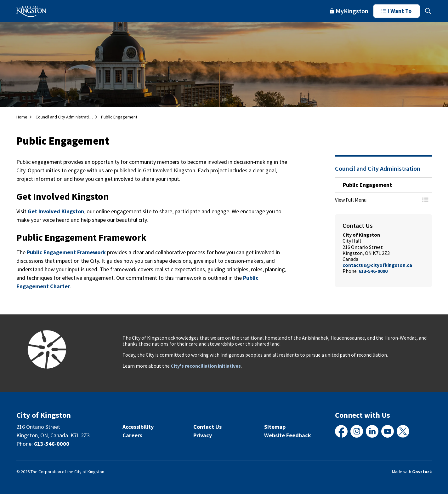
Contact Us (207, 427)
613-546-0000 (373, 271)
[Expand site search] (428, 11)
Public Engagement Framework (66, 252)
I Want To (397, 11)
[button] (377, 200)
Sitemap (275, 427)
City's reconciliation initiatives (206, 366)
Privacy (203, 435)
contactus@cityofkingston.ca (377, 265)
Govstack (422, 472)
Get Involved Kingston (56, 211)
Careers (132, 435)
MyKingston (349, 11)
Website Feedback (288, 435)
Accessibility (138, 427)
